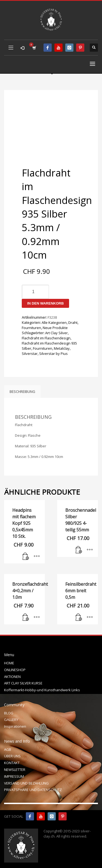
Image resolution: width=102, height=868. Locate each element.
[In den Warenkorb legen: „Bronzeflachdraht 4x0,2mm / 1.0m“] (26, 618)
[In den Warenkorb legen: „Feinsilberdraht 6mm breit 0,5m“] (79, 618)
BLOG (9, 713)
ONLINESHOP (15, 670)
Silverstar (30, 354)
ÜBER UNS (12, 756)
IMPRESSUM (14, 776)
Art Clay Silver (56, 333)
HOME (9, 663)
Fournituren (31, 328)
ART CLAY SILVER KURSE (23, 683)
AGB (8, 749)
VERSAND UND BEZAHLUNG (26, 783)
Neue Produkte (55, 328)
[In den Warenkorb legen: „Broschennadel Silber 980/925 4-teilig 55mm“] (79, 550)
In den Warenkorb (45, 303)
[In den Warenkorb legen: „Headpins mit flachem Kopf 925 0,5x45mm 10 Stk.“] (26, 557)
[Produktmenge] (35, 292)
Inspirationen (15, 726)
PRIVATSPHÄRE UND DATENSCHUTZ (33, 790)
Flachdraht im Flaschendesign (46, 338)
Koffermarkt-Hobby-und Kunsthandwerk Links (42, 690)
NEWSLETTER (15, 770)
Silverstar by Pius (53, 354)
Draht (73, 323)
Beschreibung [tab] (22, 392)
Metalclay (62, 348)
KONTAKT (12, 763)
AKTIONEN (12, 677)
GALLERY (11, 720)
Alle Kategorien (54, 323)
